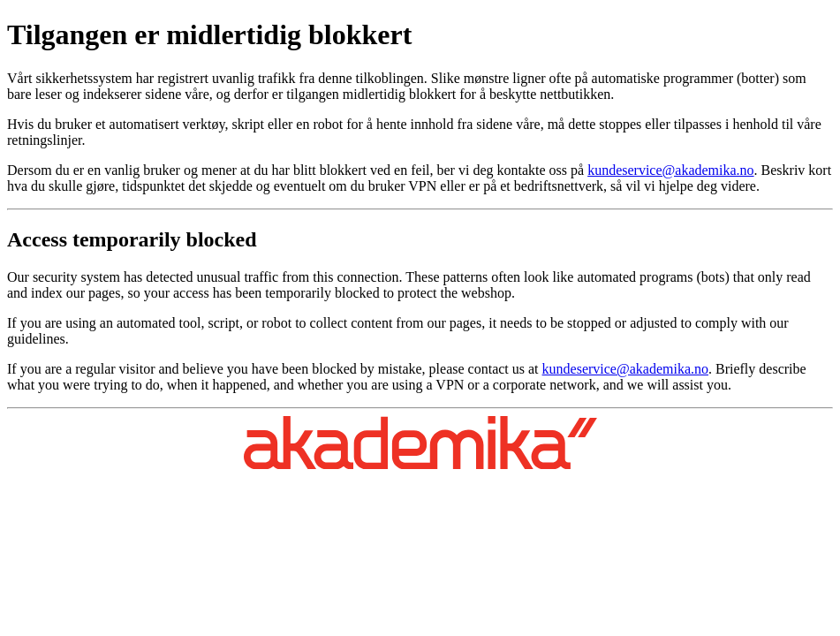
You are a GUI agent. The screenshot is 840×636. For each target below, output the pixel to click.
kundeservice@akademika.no (670, 170)
